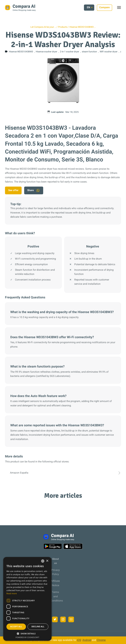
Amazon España (63, 473)
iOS (79, 640)
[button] (27, 634)
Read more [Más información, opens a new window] (12, 593)
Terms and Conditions (56, 597)
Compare (104, 7)
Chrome (101, 640)
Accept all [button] (16, 627)
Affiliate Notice (55, 584)
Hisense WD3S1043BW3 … (82, 27)
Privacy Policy (56, 572)
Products (63, 27)
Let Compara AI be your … (43, 27)
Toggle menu (121, 8)
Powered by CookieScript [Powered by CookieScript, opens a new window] (27, 637)
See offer (13, 190)
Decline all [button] (38, 627)
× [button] (47, 561)
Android (87, 640)
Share (34, 190)
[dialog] (27, 599)
